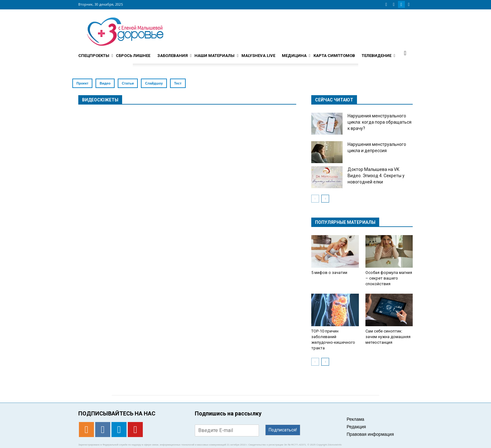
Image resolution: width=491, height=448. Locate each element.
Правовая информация (370, 434)
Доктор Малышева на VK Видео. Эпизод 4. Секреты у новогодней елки (376, 176)
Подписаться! (283, 430)
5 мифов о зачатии (329, 273)
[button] (405, 53)
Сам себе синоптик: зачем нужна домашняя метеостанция (388, 337)
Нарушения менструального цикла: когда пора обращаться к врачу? (380, 122)
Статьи (128, 83)
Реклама (355, 419)
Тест (178, 83)
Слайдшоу (154, 83)
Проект (82, 83)
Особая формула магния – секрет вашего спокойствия (389, 278)
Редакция (356, 427)
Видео (105, 83)
